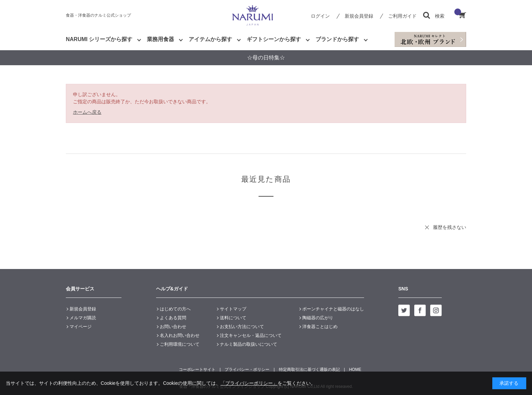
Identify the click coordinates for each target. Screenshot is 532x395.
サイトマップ (233, 309)
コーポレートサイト (197, 370)
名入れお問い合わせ (180, 335)
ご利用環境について (180, 344)
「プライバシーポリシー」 (249, 383)
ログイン (320, 16)
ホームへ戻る (87, 112)
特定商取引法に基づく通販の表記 (309, 370)
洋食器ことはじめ (320, 327)
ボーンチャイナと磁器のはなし (333, 309)
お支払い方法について (242, 327)
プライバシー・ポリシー (247, 370)
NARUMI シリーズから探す (99, 39)
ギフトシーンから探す (274, 39)
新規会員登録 (359, 16)
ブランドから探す (337, 39)
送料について (233, 318)
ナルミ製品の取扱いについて (249, 344)
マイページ (81, 327)
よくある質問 (173, 318)
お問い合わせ (173, 327)
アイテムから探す (210, 39)
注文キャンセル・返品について (251, 335)
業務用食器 (160, 39)
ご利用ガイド (402, 16)
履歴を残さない (450, 227)
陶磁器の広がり (318, 318)
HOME (355, 370)
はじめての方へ (175, 309)
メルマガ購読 (83, 318)
